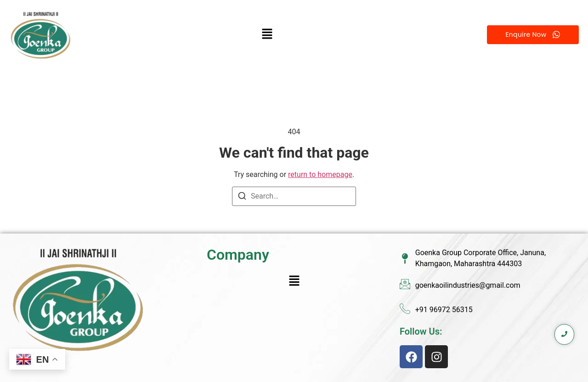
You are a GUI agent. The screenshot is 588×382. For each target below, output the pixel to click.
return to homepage (320, 174)
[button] (267, 34)
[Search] (242, 197)
